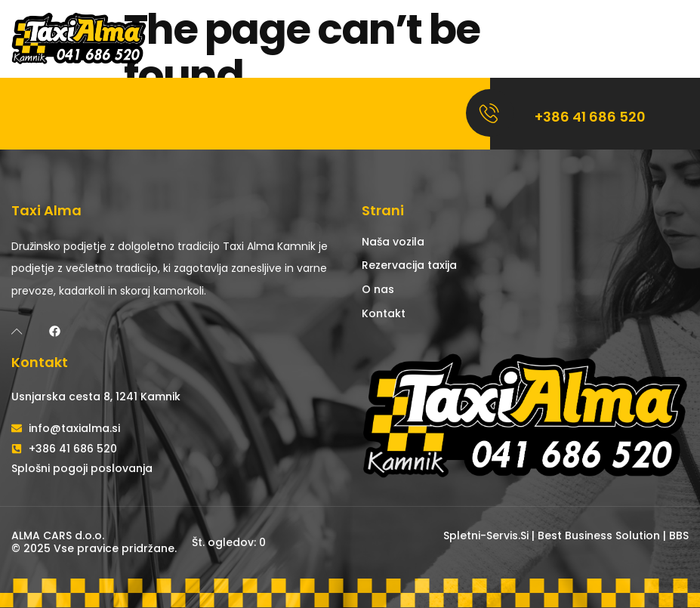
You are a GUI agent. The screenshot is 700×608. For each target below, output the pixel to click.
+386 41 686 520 (590, 117)
